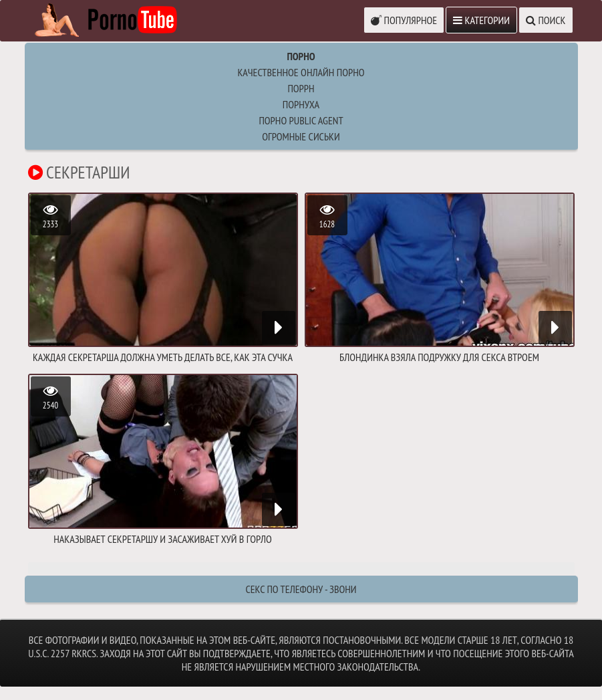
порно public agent (301, 120)
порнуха (301, 104)
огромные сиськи (301, 136)
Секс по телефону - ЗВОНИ (301, 589)
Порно (301, 56)
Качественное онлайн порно (301, 72)
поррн (301, 88)
